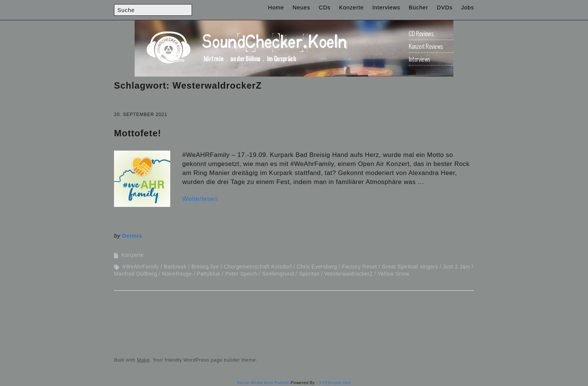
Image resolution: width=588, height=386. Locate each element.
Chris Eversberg (317, 267)
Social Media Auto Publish (263, 383)
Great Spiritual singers (410, 267)
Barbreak (175, 267)
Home (276, 7)
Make (143, 360)
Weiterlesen (200, 199)
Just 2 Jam (457, 267)
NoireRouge (177, 274)
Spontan (309, 274)
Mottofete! (138, 133)
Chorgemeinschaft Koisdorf (258, 267)
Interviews (386, 7)
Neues (301, 7)
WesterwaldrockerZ (349, 274)
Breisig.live (205, 267)
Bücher (418, 7)
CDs (325, 7)
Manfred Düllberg (136, 274)
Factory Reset (360, 267)
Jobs (468, 7)
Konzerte (351, 7)
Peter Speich (241, 274)
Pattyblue (209, 274)
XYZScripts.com (335, 383)
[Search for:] (153, 10)
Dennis (132, 236)
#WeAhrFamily (141, 267)
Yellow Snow (393, 274)
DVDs (445, 7)
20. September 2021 (141, 115)
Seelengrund (278, 274)
